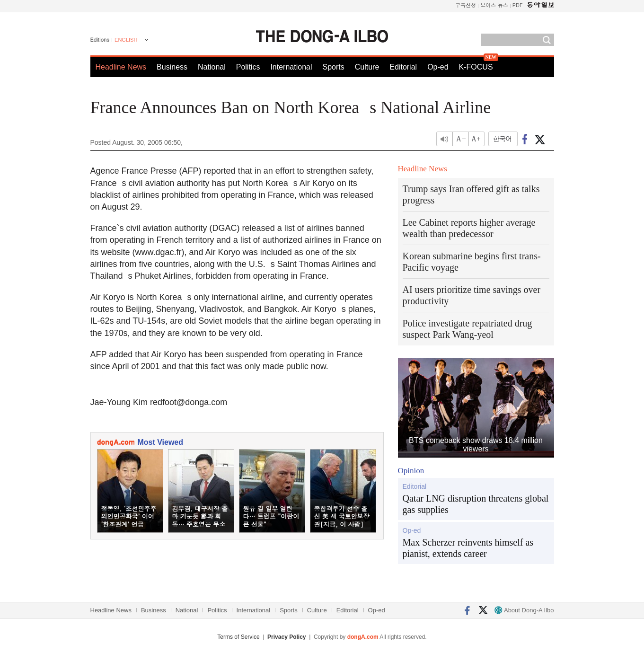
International (291, 67)
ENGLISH (126, 40)
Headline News (121, 67)
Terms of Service (238, 637)
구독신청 (466, 5)
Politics (248, 67)
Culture (367, 67)
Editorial (403, 67)
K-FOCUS (476, 67)
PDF (518, 5)
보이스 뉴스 (494, 5)
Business (172, 67)
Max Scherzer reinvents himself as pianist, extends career (468, 548)
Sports (333, 67)
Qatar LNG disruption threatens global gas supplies (476, 504)
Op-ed (438, 67)
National (212, 67)
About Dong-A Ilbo (524, 610)
